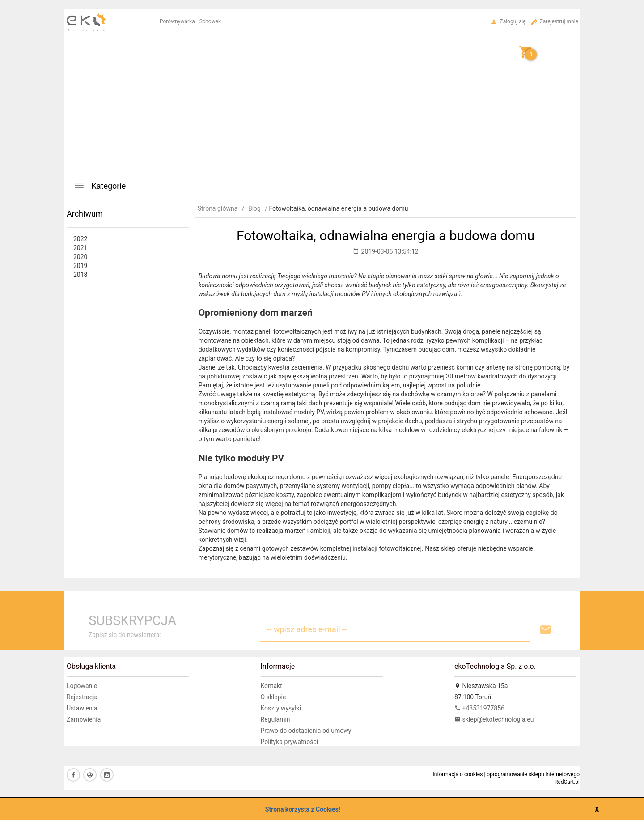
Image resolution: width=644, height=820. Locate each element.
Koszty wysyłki (281, 708)
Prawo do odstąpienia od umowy (306, 731)
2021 (80, 248)
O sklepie (273, 697)
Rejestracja (82, 697)
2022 (80, 239)
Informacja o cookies (458, 774)
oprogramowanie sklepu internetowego (533, 774)
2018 (80, 275)
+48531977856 (479, 708)
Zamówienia (84, 719)
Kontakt (271, 686)
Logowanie (82, 686)
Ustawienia (82, 708)
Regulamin (275, 719)
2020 (80, 257)
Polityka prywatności (290, 742)
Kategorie (100, 185)
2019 (80, 266)
